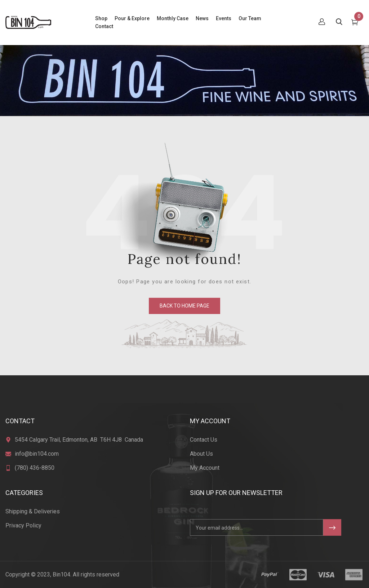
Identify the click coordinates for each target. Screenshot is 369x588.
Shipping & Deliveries (33, 511)
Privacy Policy (23, 525)
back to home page (184, 306)
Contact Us (204, 440)
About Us (201, 454)
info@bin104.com (37, 454)
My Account (205, 468)
